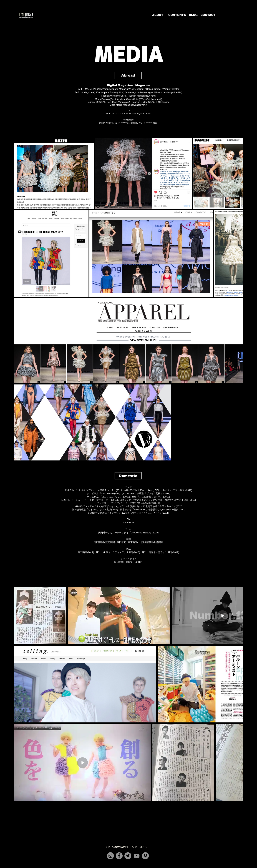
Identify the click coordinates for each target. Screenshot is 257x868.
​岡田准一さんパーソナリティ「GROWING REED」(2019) (128, 533)
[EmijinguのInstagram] (110, 856)
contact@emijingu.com (131, 867)
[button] (128, 75)
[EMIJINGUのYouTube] (137, 856)
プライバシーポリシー (138, 847)
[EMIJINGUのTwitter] (128, 856)
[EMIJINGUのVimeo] (145, 856)
